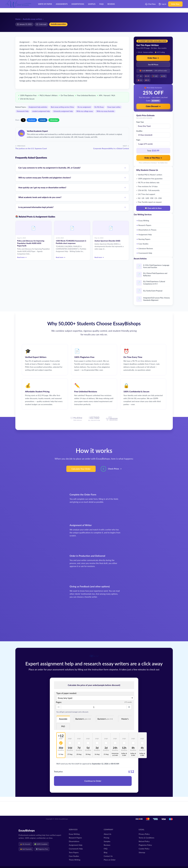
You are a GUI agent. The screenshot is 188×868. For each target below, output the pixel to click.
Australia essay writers (32, 19)
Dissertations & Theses (147, 230)
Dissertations (78, 4)
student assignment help (41, 111)
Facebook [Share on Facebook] (32, 120)
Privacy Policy (144, 834)
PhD (63, 726)
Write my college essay (85, 111)
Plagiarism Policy (145, 845)
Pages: (59, 702)
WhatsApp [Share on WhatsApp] (54, 120)
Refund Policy (144, 841)
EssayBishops (27, 830)
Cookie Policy (144, 849)
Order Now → (153, 58)
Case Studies (143, 243)
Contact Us (108, 856)
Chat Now (150, 4)
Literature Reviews (146, 248)
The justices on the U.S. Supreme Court (31, 148)
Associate (63, 719)
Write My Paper (45, 4)
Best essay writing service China (62, 107)
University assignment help (63, 111)
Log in (162, 4)
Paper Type (140, 122)
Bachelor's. (83, 719)
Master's (125, 719)
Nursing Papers (144, 239)
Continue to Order (93, 781)
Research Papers (145, 225)
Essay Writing (144, 220)
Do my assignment (84, 107)
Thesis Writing (75, 860)
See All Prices (153, 65)
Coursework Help (145, 253)
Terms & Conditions (146, 838)
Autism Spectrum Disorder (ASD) (107, 241)
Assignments (62, 4)
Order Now (175, 4)
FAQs (101, 4)
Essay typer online (114, 107)
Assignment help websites (38, 107)
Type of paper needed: (66, 693)
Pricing (107, 838)
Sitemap (142, 852)
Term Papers (74, 852)
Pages (138, 140)
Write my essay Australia (105, 111)
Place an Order (110, 860)
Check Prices (114, 468)
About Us (108, 834)
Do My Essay (99, 107)
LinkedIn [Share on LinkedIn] (43, 120)
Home (18, 19)
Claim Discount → (153, 106)
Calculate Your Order (81, 468)
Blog (106, 852)
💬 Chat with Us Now (153, 208)
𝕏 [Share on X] (23, 120)
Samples (92, 4)
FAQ (106, 849)
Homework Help (23, 111)
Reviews (111, 4)
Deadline (139, 131)
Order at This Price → (153, 158)
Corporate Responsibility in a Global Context (111, 148)
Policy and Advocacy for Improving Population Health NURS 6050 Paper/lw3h (31, 243)
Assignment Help (145, 234)
